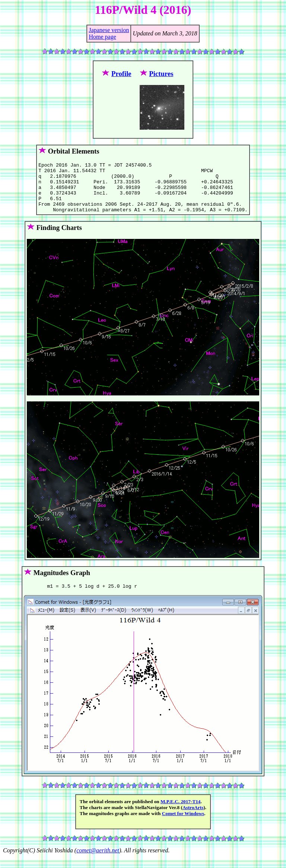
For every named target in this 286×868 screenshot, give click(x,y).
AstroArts (193, 819)
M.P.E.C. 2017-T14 (180, 813)
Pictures (161, 74)
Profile (121, 74)
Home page (102, 37)
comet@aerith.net (98, 861)
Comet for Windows (183, 825)
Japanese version (109, 30)
